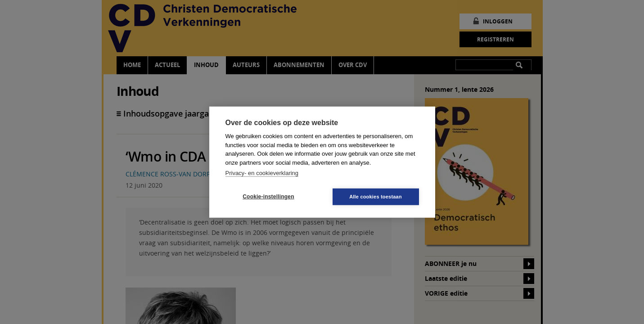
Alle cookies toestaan (376, 196)
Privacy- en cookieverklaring (262, 173)
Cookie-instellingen (268, 197)
